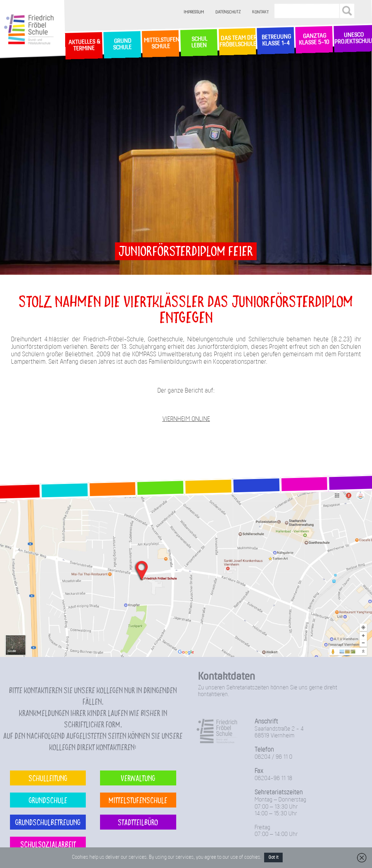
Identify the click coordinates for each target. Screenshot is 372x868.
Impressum (194, 12)
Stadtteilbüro (138, 822)
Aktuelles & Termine (84, 45)
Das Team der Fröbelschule (237, 42)
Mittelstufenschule (138, 800)
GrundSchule (122, 44)
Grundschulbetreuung (48, 822)
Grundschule (48, 800)
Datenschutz (228, 12)
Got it (273, 858)
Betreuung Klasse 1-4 (276, 40)
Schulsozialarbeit (48, 844)
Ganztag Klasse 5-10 (314, 40)
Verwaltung (138, 778)
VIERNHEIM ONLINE (186, 419)
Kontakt (260, 12)
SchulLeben (199, 42)
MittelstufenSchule (161, 44)
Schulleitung (48, 778)
